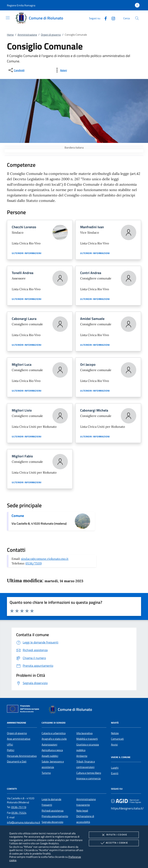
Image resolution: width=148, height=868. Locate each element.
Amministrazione (27, 35)
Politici (11, 750)
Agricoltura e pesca (52, 750)
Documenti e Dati (17, 761)
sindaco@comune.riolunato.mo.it (45, 559)
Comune (18, 516)
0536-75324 (19, 813)
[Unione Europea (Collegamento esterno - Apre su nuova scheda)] (24, 709)
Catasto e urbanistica (54, 733)
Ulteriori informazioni (27, 253)
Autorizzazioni (49, 745)
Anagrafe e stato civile (54, 739)
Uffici (10, 745)
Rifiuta (114, 835)
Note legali (82, 811)
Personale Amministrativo (22, 756)
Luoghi (115, 768)
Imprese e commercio (88, 778)
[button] (21, 5)
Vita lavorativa (84, 733)
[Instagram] (112, 18)
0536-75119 (19, 807)
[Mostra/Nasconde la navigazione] (8, 18)
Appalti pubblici (50, 756)
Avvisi (114, 745)
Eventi (115, 773)
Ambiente (82, 756)
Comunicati (117, 739)
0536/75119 (34, 563)
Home (10, 35)
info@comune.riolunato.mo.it (24, 822)
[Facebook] (104, 18)
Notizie (115, 733)
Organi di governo (51, 35)
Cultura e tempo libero (89, 773)
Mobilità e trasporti (87, 739)
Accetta (114, 843)
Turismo (46, 773)
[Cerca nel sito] (137, 18)
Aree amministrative (19, 739)
